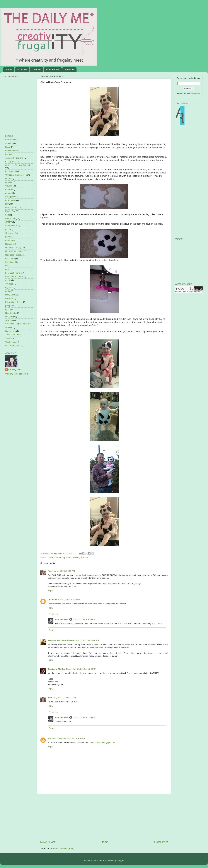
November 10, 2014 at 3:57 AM (71, 738)
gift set (8, 229)
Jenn (50, 698)
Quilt (7, 309)
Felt (7, 215)
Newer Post (48, 842)
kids (7, 269)
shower (9, 327)
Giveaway (10, 233)
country (9, 182)
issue (8, 266)
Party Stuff (10, 295)
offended (9, 284)
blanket (9, 154)
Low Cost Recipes (14, 277)
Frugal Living (11, 218)
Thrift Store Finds (13, 335)
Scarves (9, 320)
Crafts (8, 189)
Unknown (52, 600)
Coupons (9, 186)
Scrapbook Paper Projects (17, 324)
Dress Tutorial (12, 208)
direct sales (10, 200)
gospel (8, 237)
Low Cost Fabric (13, 273)
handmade (10, 240)
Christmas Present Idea (16, 175)
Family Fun (10, 211)
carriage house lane (14, 158)
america (9, 143)
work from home (13, 346)
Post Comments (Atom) (63, 848)
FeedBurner (195, 94)
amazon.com (11, 140)
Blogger (120, 860)
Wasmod (52, 738)
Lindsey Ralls (62, 619)
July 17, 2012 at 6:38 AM (64, 571)
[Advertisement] (104, 817)
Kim (50, 571)
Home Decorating (13, 248)
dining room (11, 197)
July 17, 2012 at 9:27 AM (84, 619)
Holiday (77, 558)
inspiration (10, 259)
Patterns (9, 298)
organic (9, 287)
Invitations (10, 262)
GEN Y (9, 222)
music (8, 280)
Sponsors (69, 69)
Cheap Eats (11, 162)
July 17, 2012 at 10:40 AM (87, 640)
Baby (8, 147)
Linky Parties (53, 69)
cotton (8, 179)
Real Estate (11, 313)
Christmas (10, 171)
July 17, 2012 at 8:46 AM (69, 600)
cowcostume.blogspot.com (103, 742)
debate (8, 193)
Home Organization (14, 251)
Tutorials (37, 69)
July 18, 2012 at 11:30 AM (84, 669)
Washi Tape (11, 342)
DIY (7, 204)
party (8, 291)
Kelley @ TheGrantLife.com (61, 640)
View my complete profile (17, 374)
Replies (54, 614)
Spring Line (10, 331)
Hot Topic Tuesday (14, 255)
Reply (50, 591)
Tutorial (84, 558)
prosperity (10, 306)
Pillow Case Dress (14, 302)
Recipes (9, 317)
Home (9, 69)
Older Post (161, 842)
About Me (22, 69)
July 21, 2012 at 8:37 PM (65, 698)
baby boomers (12, 151)
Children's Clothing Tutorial (60, 558)
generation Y (11, 226)
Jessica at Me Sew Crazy (60, 669)
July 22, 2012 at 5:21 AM (84, 717)
